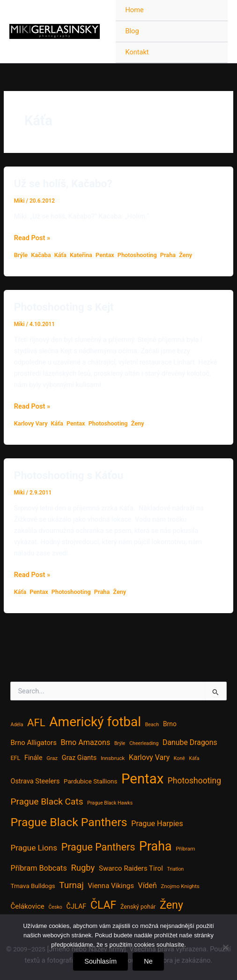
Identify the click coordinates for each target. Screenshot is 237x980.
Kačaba (41, 255)
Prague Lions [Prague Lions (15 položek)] (34, 848)
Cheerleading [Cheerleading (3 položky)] (144, 743)
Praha (168, 255)
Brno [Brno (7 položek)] (170, 724)
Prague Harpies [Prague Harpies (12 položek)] (157, 824)
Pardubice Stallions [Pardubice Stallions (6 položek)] (90, 781)
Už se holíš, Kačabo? (63, 184)
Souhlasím (100, 961)
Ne (148, 961)
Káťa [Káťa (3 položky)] (194, 758)
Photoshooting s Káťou (69, 475)
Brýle (21, 255)
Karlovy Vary (31, 423)
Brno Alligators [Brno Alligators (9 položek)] (33, 743)
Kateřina (81, 255)
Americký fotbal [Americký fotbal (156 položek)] (95, 722)
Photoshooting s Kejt (64, 307)
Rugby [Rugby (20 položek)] (83, 868)
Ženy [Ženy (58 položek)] (171, 905)
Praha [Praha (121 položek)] (155, 846)
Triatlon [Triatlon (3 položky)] (175, 869)
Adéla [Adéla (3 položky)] (17, 725)
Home (134, 10)
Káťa (60, 255)
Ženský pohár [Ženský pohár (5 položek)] (138, 907)
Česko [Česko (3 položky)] (55, 907)
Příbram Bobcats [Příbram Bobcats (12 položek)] (38, 868)
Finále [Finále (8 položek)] (33, 758)
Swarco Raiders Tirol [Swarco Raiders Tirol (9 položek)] (131, 868)
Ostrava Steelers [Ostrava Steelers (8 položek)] (35, 781)
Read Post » (32, 238)
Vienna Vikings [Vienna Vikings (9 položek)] (111, 886)
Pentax (105, 255)
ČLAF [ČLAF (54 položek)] (103, 905)
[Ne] (225, 947)
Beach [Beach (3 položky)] (152, 725)
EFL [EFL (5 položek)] (15, 758)
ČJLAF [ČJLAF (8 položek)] (77, 907)
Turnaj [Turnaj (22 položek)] (71, 885)
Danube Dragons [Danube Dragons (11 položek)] (190, 742)
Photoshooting (137, 255)
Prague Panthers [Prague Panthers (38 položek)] (98, 847)
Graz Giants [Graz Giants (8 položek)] (79, 758)
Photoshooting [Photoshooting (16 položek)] (194, 781)
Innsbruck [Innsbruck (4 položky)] (113, 758)
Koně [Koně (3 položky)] (179, 758)
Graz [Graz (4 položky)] (52, 758)
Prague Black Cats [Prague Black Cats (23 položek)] (47, 801)
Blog (132, 31)
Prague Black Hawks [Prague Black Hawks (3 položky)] (110, 803)
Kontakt (137, 52)
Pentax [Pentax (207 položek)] (142, 779)
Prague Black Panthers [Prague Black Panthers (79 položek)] (69, 822)
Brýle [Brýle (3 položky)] (120, 743)
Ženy (185, 255)
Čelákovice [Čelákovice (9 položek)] (27, 906)
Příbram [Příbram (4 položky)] (185, 849)
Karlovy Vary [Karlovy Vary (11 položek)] (149, 757)
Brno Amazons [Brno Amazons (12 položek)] (86, 742)
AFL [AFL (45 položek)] (36, 722)
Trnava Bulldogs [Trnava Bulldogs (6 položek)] (33, 886)
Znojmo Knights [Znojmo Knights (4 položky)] (180, 886)
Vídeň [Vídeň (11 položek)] (148, 885)
